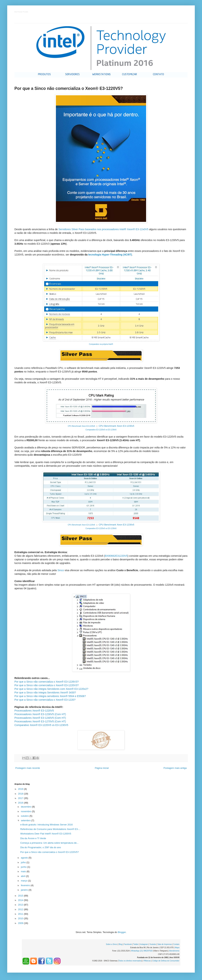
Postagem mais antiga (175, 768)
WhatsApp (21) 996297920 (142, 951)
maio (24, 871)
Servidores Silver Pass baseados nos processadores (89, 229)
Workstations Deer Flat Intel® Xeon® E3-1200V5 (46, 834)
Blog (120, 944)
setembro (26, 820)
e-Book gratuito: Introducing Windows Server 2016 (46, 825)
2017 (21, 798)
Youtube (153, 944)
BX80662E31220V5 (116, 556)
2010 (21, 918)
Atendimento (174, 951)
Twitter (136, 944)
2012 (21, 909)
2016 (21, 803)
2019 (21, 789)
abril (23, 876)
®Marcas (147, 961)
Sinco (61, 570)
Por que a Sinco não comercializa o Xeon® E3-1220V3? (47, 685)
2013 (21, 905)
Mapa (177, 948)
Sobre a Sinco (112, 944)
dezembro (26, 807)
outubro (25, 816)
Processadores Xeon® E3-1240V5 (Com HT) (40, 718)
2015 (21, 896)
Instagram (144, 944)
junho (24, 867)
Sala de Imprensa (164, 944)
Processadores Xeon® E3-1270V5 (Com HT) (40, 721)
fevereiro (26, 885)
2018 (21, 794)
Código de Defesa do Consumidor (166, 961)
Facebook (128, 944)
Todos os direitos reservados (130, 961)
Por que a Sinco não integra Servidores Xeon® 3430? (45, 693)
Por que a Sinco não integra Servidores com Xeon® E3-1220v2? (51, 689)
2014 (21, 900)
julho (24, 862)
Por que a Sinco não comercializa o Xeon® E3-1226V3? (47, 682)
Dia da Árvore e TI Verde (33, 838)
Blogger (122, 932)
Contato (176, 944)
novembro (26, 811)
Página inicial (102, 768)
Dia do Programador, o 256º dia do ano (40, 847)
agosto (25, 858)
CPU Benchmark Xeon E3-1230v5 (116, 426)
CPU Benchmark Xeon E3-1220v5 (82, 426)
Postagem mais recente (28, 768)
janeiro (25, 890)
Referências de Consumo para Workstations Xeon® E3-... (50, 829)
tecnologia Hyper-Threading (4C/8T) (110, 255)
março (25, 881)
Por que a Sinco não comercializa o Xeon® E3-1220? (45, 700)
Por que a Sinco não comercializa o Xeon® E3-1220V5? (49, 852)
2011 (21, 914)
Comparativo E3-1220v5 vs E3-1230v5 (101, 430)
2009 (21, 923)
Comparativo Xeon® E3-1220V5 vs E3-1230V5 (41, 725)
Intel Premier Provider (21, 12)
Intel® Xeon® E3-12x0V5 (134, 229)
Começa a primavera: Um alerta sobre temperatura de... (49, 843)
